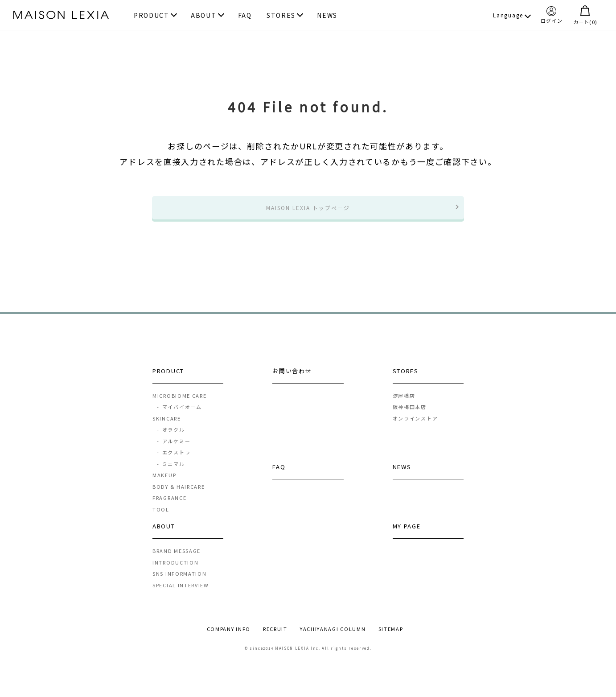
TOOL (161, 516)
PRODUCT (152, 16)
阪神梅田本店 (410, 414)
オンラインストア (415, 425)
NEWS (327, 16)
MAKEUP (164, 483)
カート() (585, 15)
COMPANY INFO (229, 636)
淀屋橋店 (404, 403)
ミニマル (171, 471)
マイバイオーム (179, 414)
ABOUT (204, 16)
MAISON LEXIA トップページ (308, 211)
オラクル (171, 437)
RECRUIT (275, 636)
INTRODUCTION (175, 569)
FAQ (245, 16)
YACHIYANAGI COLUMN (333, 636)
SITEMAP (391, 636)
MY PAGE (407, 534)
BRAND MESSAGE (177, 558)
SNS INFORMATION (180, 581)
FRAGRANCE (169, 505)
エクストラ (173, 460)
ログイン (552, 15)
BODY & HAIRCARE (179, 494)
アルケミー (173, 448)
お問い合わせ (292, 378)
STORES (281, 16)
